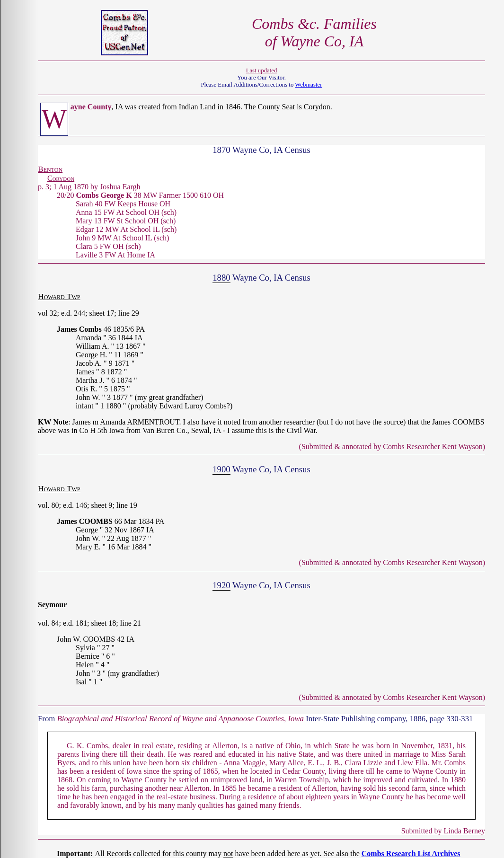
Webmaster (308, 85)
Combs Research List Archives (411, 854)
